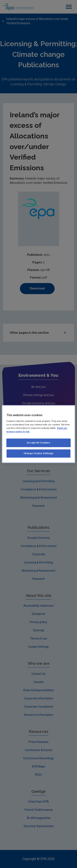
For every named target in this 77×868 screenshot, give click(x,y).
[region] (38, 434)
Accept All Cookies (38, 443)
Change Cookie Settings (39, 453)
